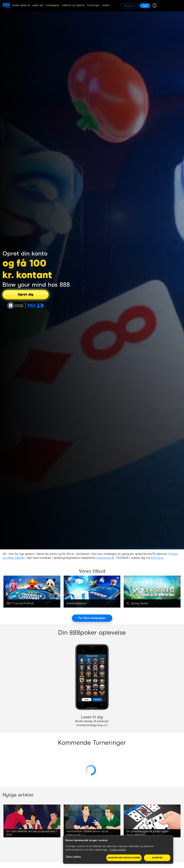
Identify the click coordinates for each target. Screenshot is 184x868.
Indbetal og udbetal (73, 5)
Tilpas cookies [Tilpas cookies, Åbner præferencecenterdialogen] (73, 857)
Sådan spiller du (21, 5)
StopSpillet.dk (105, 558)
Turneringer (93, 5)
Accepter (157, 858)
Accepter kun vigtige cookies (124, 858)
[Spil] (145, 6)
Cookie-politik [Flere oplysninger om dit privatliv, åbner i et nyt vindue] (118, 850)
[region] (118, 850)
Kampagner (53, 5)
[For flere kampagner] (92, 618)
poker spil (38, 5)
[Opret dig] (25, 295)
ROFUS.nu (157, 558)
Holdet (106, 5)
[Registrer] (130, 6)
